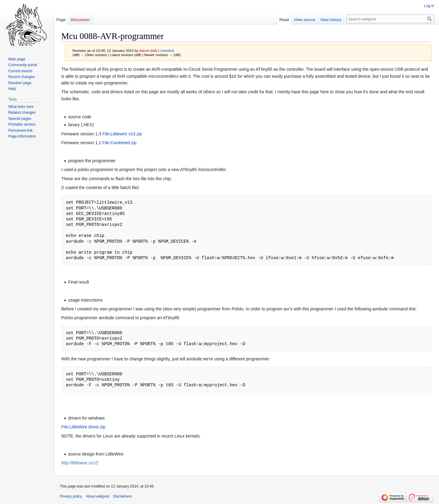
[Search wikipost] (390, 19)
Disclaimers (123, 496)
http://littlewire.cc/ (78, 463)
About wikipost (97, 496)
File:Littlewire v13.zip (122, 134)
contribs (167, 50)
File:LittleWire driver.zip (83, 427)
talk (155, 50)
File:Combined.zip (120, 143)
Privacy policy (71, 496)
